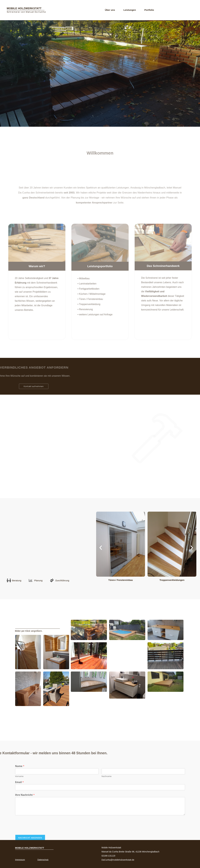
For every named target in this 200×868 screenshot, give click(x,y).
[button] (101, 548)
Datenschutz (44, 859)
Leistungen (130, 10)
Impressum (21, 859)
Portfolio (149, 10)
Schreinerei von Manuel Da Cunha (26, 12)
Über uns (110, 10)
